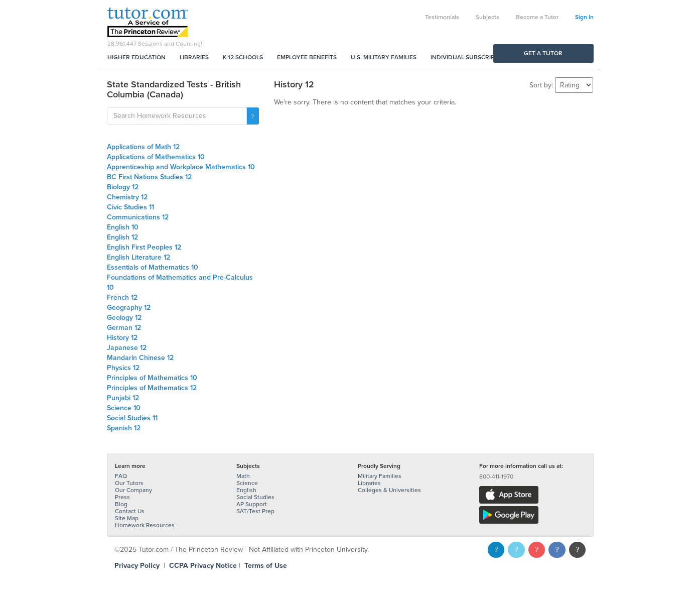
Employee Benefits (307, 57)
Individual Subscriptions (471, 57)
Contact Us (130, 511)
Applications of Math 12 (143, 147)
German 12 (124, 328)
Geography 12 (129, 308)
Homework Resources (145, 525)
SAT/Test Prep (255, 511)
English (246, 490)
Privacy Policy (137, 566)
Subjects (487, 17)
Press (122, 497)
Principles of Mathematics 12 (152, 388)
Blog (121, 504)
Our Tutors (129, 483)
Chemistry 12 (127, 197)
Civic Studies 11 (130, 207)
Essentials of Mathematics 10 (153, 267)
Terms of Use (266, 566)
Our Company (133, 490)
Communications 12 (138, 217)
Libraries (194, 57)
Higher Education (136, 57)
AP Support (252, 504)
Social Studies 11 (132, 418)
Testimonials (442, 17)
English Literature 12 (138, 257)
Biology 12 (123, 187)
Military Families (380, 476)
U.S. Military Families (384, 57)
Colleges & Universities (389, 490)
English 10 (123, 227)
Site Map (127, 518)
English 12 (122, 237)
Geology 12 (124, 318)
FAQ (121, 476)
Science (247, 483)
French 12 (122, 297)
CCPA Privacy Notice (203, 566)
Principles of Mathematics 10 (152, 378)
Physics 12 (123, 368)
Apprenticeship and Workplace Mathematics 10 (181, 167)
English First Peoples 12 (144, 247)
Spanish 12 (124, 428)
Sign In (584, 17)
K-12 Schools (243, 57)
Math (243, 476)
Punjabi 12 (123, 398)
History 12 (122, 338)
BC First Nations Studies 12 (149, 177)
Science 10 (124, 408)
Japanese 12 (127, 348)
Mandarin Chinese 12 (140, 358)
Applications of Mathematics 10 (156, 157)
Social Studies (255, 497)
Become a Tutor (537, 17)
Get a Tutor (543, 53)
